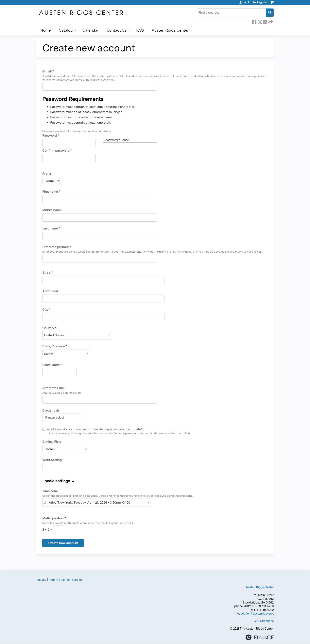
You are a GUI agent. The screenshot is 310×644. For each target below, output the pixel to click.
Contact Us (117, 30)
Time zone (50, 491)
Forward (270, 21)
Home (46, 30)
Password (50, 136)
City (45, 310)
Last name (50, 228)
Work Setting (52, 460)
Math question (53, 518)
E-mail (47, 71)
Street (47, 273)
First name (50, 192)
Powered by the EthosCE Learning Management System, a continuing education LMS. (260, 637)
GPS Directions (264, 621)
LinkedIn (265, 21)
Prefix (47, 174)
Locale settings (56, 481)
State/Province (53, 346)
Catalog (66, 30)
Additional (50, 291)
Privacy (41, 580)
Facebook (254, 21)
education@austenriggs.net (255, 613)
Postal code (51, 365)
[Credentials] (57, 418)
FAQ (140, 30)
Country (48, 328)
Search (65, 580)
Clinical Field (52, 442)
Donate (53, 580)
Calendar (91, 30)
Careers (77, 580)
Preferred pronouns (57, 247)
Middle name (52, 210)
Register (262, 2)
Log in (246, 2)
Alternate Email (54, 388)
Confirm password (56, 151)
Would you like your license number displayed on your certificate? (95, 429)
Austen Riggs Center (170, 30)
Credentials (51, 410)
